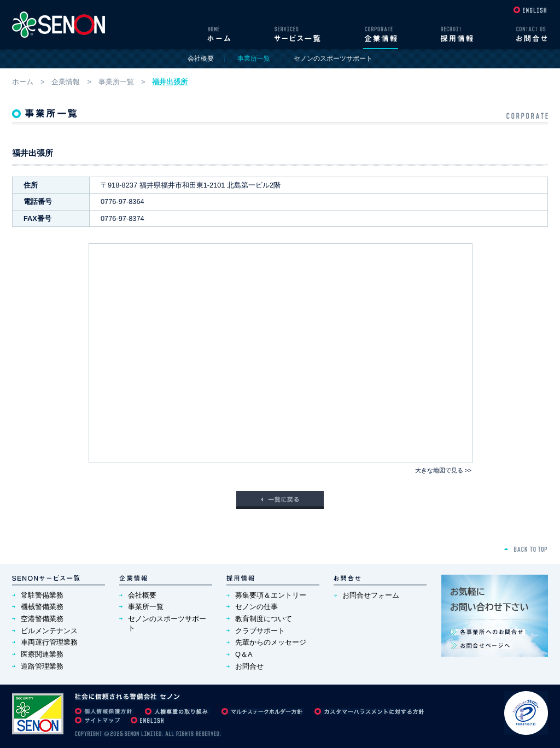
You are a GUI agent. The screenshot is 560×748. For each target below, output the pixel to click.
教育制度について (264, 619)
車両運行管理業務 (49, 642)
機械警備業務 (42, 607)
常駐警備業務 (42, 595)
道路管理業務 (42, 666)
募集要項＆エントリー (271, 595)
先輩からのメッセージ (271, 642)
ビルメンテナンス (49, 631)
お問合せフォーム (371, 595)
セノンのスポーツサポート (333, 59)
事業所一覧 (116, 82)
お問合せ (249, 666)
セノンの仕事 (256, 607)
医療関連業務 (42, 654)
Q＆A (244, 654)
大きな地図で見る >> (443, 470)
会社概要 (201, 59)
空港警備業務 (42, 619)
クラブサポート (260, 631)
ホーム (23, 82)
